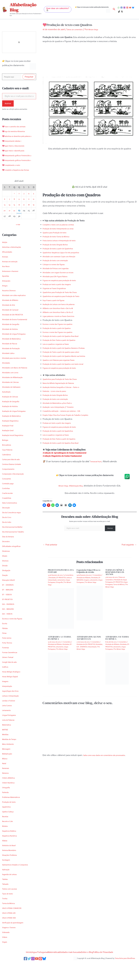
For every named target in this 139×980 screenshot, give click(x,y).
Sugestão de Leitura (11, 888)
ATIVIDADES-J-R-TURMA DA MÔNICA (117, 638)
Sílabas (5, 854)
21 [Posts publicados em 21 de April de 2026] (9, 224)
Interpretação (8, 700)
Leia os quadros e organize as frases (59, 344)
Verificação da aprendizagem (15, 936)
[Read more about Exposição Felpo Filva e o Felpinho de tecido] (90, 603)
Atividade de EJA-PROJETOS (15, 328)
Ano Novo (7, 280)
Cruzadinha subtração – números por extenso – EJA (66, 411)
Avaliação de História (12, 420)
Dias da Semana (9, 550)
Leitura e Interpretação (13, 709)
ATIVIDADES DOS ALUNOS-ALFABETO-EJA (89, 638)
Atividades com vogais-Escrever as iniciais (61, 272)
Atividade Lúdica (10, 367)
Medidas (6, 748)
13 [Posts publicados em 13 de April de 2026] (5, 218)
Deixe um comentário (77, 29)
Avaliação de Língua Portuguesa (17, 425)
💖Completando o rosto (13, 179)
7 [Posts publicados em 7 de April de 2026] (9, 213)
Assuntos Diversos (10, 304)
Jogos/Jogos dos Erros (12, 705)
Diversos (6, 574)
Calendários (7, 468)
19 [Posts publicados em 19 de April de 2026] (34, 218)
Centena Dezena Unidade (14, 478)
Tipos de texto (9, 907)
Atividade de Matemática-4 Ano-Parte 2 (61, 403)
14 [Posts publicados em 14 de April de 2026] (9, 218)
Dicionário (7, 555)
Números (6, 787)
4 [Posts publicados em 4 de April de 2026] (29, 207)
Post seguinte (129, 544)
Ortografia (7, 801)
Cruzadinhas (8, 512)
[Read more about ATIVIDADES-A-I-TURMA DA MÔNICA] (59, 668)
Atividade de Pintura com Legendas (59, 268)
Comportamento (10, 483)
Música (5, 772)
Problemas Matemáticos (13, 811)
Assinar (8, 104)
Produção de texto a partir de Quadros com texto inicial (68, 364)
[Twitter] (27, 972)
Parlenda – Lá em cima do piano (57, 391)
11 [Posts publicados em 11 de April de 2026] (29, 213)
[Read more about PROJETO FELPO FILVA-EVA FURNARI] (61, 608)
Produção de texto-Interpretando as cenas (62, 228)
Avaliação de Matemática (13, 430)
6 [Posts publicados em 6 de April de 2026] (5, 213)
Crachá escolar (9, 507)
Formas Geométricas (12, 666)
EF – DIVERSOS (9, 598)
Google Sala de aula (11, 676)
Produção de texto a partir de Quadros (60, 328)
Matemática (8, 738)
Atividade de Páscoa (11, 357)
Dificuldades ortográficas (13, 560)
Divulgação (7, 584)
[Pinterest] (127, 8)
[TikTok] (119, 12)
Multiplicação (8, 767)
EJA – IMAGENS (9, 623)
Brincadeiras (8, 458)
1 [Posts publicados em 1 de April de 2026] (14, 207)
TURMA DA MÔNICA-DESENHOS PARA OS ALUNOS (115, 572)
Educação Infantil (10, 594)
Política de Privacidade (114, 966)
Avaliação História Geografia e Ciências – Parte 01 (65, 387)
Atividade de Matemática (13, 352)
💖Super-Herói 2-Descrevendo (16, 151)
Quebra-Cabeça (9, 825)
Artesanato (7, 294)
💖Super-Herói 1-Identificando (16, 156)
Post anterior (50, 544)
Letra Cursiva (8, 719)
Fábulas (6, 642)
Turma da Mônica (10, 917)
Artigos (5, 299)
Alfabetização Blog (23, 7)
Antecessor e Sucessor (12, 285)
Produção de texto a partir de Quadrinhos (61, 248)
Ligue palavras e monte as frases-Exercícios (62, 316)
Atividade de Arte (10, 319)
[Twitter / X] (122, 12)
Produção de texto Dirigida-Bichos (58, 244)
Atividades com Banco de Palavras (18, 381)
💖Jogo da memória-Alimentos (16, 132)
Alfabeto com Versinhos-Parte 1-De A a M (61, 308)
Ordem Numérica (10, 796)
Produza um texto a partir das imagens (60, 284)
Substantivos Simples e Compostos (18, 878)
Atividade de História (12, 343)
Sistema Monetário (11, 864)
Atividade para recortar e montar (17, 372)
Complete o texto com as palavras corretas (62, 224)
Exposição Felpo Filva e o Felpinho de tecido (88, 571)
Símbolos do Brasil (10, 859)
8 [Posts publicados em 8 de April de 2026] (14, 213)
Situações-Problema (11, 869)
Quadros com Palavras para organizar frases (63, 360)
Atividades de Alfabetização (15, 391)
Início (16, 966)
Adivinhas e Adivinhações (13, 261)
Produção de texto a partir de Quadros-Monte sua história (69, 356)
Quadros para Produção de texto (57, 232)
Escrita (5, 637)
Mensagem (7, 762)
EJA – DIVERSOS (10, 618)
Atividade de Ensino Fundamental (17, 333)
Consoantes (7, 492)
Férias (5, 647)
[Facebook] (122, 8)
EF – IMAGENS (9, 603)
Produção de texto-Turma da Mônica (59, 236)
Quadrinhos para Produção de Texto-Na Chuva (64, 292)
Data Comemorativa (11, 516)
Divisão (5, 579)
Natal (5, 777)
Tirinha (5, 912)
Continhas (7, 502)
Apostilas (6, 290)
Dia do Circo (8, 531)
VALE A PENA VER (10, 931)
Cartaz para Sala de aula (13, 473)
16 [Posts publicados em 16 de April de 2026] (19, 218)
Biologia (6, 454)
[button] (58, 9)
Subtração (7, 883)
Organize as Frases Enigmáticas (57, 288)
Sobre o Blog (94, 966)
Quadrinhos (7, 820)
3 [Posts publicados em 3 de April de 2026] (24, 207)
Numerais (6, 782)
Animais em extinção (12, 275)
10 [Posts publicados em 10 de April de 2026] (24, 213)
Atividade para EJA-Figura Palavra (58, 276)
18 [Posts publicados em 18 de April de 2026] (29, 218)
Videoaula (7, 946)
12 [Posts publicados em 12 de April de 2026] (34, 213)
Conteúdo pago (9, 497)
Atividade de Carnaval (12, 323)
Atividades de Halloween (13, 401)
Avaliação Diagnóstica (12, 434)
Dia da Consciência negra (13, 526)
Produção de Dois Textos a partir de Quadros (63, 340)
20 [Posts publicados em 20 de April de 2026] (5, 224)
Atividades (7, 376)
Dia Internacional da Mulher (15, 541)
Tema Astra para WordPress (125, 972)
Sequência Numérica (11, 849)
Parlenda (6, 806)
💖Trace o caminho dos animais (17, 127)
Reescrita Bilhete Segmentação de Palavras (62, 383)
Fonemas (6, 661)
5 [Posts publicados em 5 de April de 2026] (34, 207)
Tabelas (6, 893)
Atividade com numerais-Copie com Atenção (63, 256)
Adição (5, 256)
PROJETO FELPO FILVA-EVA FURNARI (61, 571)
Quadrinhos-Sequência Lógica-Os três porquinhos (65, 252)
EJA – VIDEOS (9, 627)
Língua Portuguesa (11, 729)
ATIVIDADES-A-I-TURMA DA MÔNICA (59, 638)
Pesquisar (29, 77)
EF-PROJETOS (9, 613)
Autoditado (7, 405)
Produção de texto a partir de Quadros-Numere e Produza (69, 348)
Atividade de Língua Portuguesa (17, 347)
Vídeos (5, 951)
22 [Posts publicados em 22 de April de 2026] (14, 224)
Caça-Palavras (9, 463)
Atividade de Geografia (13, 338)
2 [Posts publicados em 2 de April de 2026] (19, 207)
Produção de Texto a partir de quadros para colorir (65, 352)
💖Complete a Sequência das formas (19, 184)
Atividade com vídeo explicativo (16, 309)
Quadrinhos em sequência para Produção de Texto (65, 296)
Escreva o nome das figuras (15, 632)
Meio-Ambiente (9, 758)
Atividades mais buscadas (71, 966)
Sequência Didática (11, 845)
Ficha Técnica (8, 656)
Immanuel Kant (97, 461)
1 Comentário (97, 575)
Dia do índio (8, 536)
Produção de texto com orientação (58, 260)
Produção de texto (11, 816)
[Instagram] (124, 8)
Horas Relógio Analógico (13, 685)
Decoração (7, 521)
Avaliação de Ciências (12, 410)
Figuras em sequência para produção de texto (63, 280)
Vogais (5, 955)
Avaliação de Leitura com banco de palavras (62, 304)
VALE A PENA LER (10, 927)
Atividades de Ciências (12, 396)
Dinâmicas (7, 565)
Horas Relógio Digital (12, 690)
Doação (6, 589)
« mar (18, 238)
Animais (6, 270)
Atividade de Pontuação (13, 362)
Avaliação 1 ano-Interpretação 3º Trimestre (62, 407)
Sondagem (7, 873)
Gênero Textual (9, 671)
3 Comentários (69, 575)
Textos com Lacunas (11, 902)
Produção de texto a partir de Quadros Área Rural (65, 336)
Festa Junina (8, 651)
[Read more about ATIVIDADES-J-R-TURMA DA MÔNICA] (117, 668)
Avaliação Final (9, 439)
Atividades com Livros (12, 386)
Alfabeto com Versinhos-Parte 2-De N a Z (61, 312)
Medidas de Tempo (11, 753)
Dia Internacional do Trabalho (15, 545)
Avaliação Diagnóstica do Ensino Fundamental (69, 455)
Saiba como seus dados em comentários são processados (109, 755)
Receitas (6, 830)
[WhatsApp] (119, 8)
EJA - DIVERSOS (82, 646)
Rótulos (6, 840)
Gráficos (6, 680)
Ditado (5, 569)
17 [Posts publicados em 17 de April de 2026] (24, 218)
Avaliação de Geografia (13, 415)
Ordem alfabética (10, 791)
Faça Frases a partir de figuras (56, 300)
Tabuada (6, 898)
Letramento (7, 724)
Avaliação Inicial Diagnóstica (15, 449)
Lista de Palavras (10, 734)
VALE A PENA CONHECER (14, 922)
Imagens (6, 695)
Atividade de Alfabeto (12, 314)
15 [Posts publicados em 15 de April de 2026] (14, 218)
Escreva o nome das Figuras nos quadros (61, 324)
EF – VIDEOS (8, 608)
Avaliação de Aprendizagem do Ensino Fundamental (72, 452)
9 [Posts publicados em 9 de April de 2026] (19, 213)
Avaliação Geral (9, 444)
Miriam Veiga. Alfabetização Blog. (71, 485)
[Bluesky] (133, 8)
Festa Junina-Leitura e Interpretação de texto (63, 240)
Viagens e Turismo (10, 941)
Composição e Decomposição (15, 487)
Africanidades (8, 265)
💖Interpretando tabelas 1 (14, 146)
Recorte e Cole (9, 835)
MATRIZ (6, 743)
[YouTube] (130, 8)
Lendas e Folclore (10, 714)
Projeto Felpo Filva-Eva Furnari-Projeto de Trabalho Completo (71, 415)
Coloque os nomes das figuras (56, 264)
